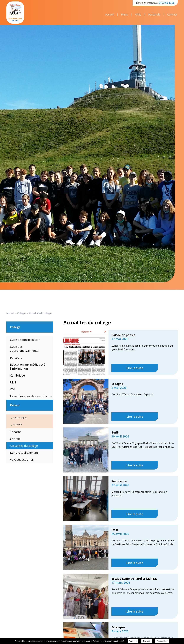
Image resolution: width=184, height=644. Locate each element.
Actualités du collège (24, 446)
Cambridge (17, 375)
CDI (12, 389)
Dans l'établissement (24, 453)
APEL (138, 14)
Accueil (110, 14)
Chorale (15, 439)
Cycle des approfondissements (24, 349)
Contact (172, 14)
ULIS (13, 382)
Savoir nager (20, 417)
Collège (15, 327)
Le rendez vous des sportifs (29, 396)
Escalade (18, 424)
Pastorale (154, 14)
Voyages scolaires (22, 460)
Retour (15, 405)
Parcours (16, 358)
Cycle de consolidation (25, 340)
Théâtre (15, 432)
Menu (125, 14)
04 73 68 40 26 (167, 3)
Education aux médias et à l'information (28, 367)
